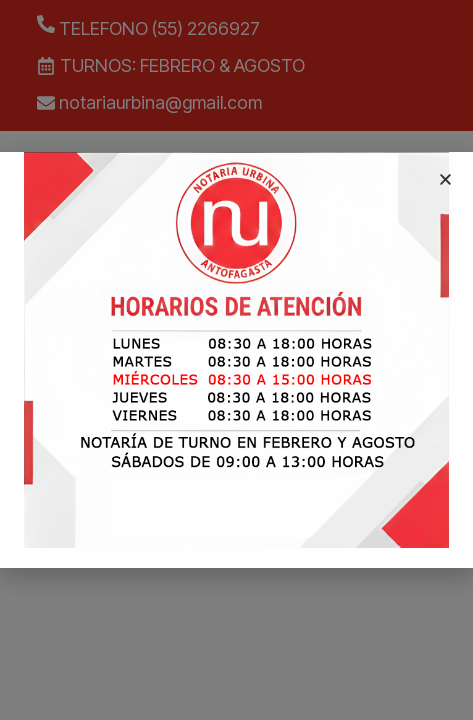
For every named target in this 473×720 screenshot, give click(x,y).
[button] (445, 179)
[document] (236, 360)
